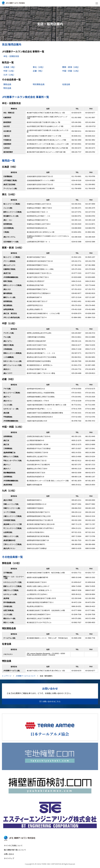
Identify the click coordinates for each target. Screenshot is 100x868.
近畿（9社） (38, 71)
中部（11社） (9, 71)
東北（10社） (39, 67)
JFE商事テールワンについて (26, 676)
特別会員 (7, 88)
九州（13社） (9, 75)
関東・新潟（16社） (71, 67)
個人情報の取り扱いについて (15, 850)
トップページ (7, 676)
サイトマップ (9, 858)
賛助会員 (7, 84)
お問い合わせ (9, 854)
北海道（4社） (10, 67)
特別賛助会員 (39, 84)
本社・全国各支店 (11, 56)
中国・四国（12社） (71, 71)
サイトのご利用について (13, 845)
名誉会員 (66, 84)
